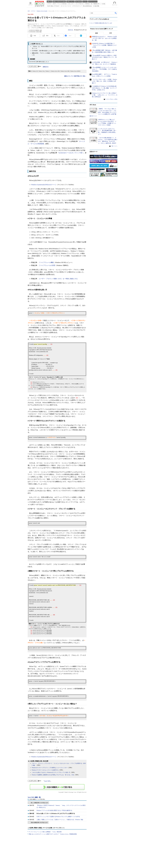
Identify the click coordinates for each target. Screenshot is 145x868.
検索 (116, 13)
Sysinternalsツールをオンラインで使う (71, 153)
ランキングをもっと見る (111, 99)
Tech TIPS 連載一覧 (34, 797)
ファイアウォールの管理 (47, 265)
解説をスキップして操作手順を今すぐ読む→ (75, 76)
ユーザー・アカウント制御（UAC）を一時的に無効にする (58, 279)
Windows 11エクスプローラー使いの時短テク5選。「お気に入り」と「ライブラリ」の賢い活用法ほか (105, 95)
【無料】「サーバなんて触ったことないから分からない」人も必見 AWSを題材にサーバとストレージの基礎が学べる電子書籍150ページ (103, 112)
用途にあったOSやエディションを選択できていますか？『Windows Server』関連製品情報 (53, 834)
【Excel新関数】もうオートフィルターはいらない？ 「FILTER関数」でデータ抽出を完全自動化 (104, 69)
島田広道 (71, 30)
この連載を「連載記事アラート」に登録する (57, 787)
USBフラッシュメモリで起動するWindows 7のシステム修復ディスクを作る (58, 817)
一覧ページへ (114, 146)
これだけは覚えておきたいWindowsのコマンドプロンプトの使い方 (51, 772)
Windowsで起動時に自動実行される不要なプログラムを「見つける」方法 (53, 775)
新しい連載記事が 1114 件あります (40, 803)
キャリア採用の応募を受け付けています (101, 23)
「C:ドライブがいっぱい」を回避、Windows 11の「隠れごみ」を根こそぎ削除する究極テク (105, 81)
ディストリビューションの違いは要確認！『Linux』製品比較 (45, 832)
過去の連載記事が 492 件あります (39, 822)
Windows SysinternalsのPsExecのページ (44, 185)
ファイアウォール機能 (46, 262)
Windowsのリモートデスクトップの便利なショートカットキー (50, 768)
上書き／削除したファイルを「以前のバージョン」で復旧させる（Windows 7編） (60, 820)
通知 (47, 36)
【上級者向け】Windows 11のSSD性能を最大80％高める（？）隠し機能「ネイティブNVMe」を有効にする (104, 88)
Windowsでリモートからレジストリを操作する (45, 770)
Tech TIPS (47, 781)
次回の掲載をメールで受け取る (37, 799)
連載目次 (46, 67)
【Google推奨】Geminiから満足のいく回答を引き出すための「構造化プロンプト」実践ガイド (104, 57)
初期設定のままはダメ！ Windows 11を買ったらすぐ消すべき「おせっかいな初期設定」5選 (104, 38)
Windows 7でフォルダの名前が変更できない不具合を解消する (54, 810)
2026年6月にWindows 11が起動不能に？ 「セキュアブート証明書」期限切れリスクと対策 (104, 45)
